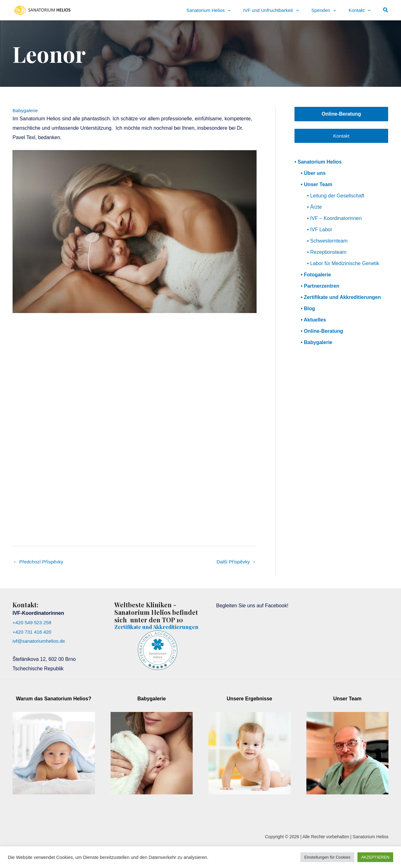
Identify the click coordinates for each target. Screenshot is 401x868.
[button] (386, 10)
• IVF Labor (320, 230)
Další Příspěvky (235, 562)
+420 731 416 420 (33, 632)
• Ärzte (314, 207)
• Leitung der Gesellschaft (336, 196)
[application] (250, 10)
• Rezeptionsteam (327, 252)
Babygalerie (26, 110)
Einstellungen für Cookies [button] (327, 857)
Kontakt (341, 136)
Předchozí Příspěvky (39, 562)
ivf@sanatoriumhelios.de (40, 642)
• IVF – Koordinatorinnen (334, 219)
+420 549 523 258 (33, 623)
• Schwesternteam (327, 241)
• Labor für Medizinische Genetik (343, 264)
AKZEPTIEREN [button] (375, 857)
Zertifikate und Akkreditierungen (138, 631)
